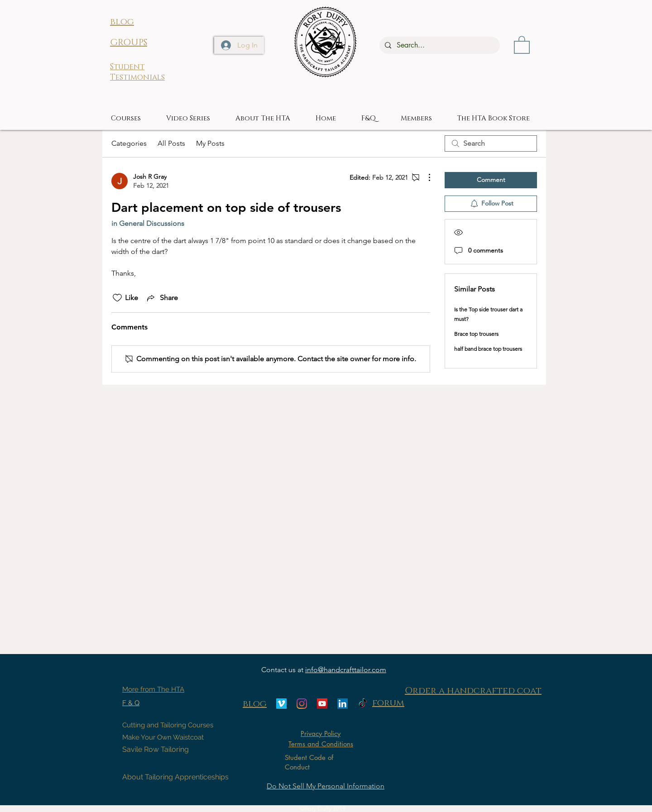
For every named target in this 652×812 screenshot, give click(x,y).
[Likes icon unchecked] (117, 298)
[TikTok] (363, 704)
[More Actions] (425, 177)
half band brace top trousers (488, 349)
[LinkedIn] (343, 704)
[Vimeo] (281, 704)
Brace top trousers (476, 334)
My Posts (210, 143)
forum (388, 703)
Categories (129, 143)
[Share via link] (162, 298)
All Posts (171, 143)
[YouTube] (322, 704)
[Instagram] (302, 704)
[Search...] (439, 45)
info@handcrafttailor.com (346, 670)
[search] (491, 143)
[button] (522, 44)
